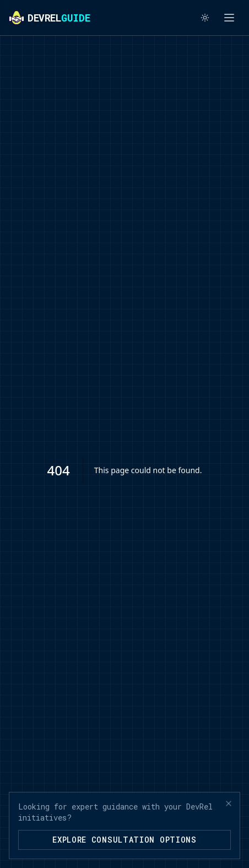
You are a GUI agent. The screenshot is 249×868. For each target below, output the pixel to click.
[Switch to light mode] (205, 18)
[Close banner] (229, 803)
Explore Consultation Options (124, 840)
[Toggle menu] (229, 18)
